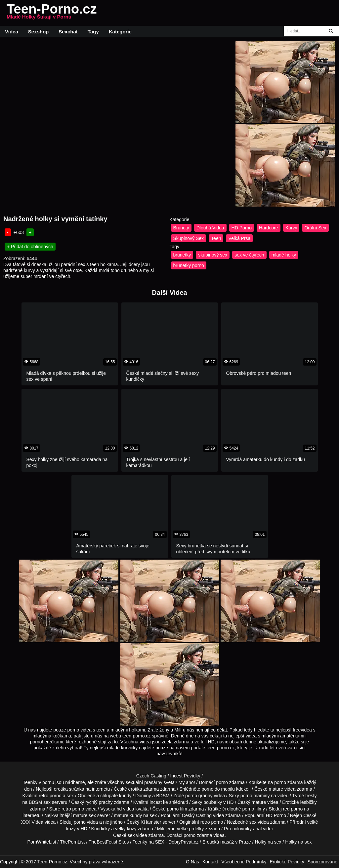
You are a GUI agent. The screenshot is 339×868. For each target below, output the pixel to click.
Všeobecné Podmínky (244, 862)
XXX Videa (32, 822)
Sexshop (39, 32)
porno (222, 782)
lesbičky (309, 802)
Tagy (93, 32)
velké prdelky (191, 829)
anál (257, 829)
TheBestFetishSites (109, 842)
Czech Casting (151, 776)
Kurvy (291, 228)
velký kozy (126, 829)
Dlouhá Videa (210, 228)
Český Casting (197, 815)
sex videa (137, 835)
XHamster (151, 822)
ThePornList (72, 842)
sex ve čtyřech (249, 255)
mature (276, 789)
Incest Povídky (185, 776)
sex (253, 822)
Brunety (181, 228)
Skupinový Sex (189, 238)
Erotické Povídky (287, 862)
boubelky (213, 802)
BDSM (163, 796)
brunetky (182, 255)
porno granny (199, 796)
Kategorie (120, 32)
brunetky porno (189, 265)
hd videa (126, 809)
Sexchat (68, 32)
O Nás (192, 862)
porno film (177, 809)
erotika (61, 789)
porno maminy (255, 796)
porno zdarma (288, 782)
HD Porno (242, 228)
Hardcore (269, 228)
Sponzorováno (322, 862)
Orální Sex (315, 228)
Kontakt (210, 862)
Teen (216, 238)
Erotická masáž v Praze (227, 842)
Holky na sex (268, 842)
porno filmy (253, 809)
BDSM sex (40, 802)
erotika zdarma (144, 789)
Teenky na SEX (148, 842)
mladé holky (284, 255)
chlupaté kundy (116, 796)
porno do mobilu (218, 789)
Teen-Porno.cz (52, 13)
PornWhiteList (42, 842)
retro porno (50, 796)
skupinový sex (213, 255)
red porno (293, 809)
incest (156, 802)
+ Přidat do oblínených (30, 247)
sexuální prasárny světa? (151, 782)
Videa (12, 32)
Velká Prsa (239, 238)
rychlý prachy (99, 802)
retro (205, 822)
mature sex (85, 815)
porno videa (86, 822)
